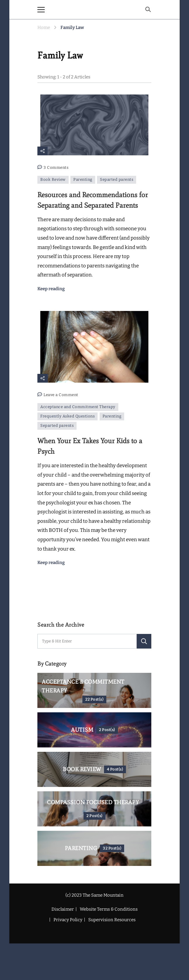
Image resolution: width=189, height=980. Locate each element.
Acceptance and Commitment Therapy (78, 407)
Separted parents (117, 180)
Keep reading (51, 289)
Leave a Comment (61, 395)
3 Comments (56, 168)
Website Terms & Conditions (109, 909)
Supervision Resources (112, 920)
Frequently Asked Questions (67, 416)
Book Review (53, 180)
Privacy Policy (68, 920)
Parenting (83, 180)
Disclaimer (63, 909)
